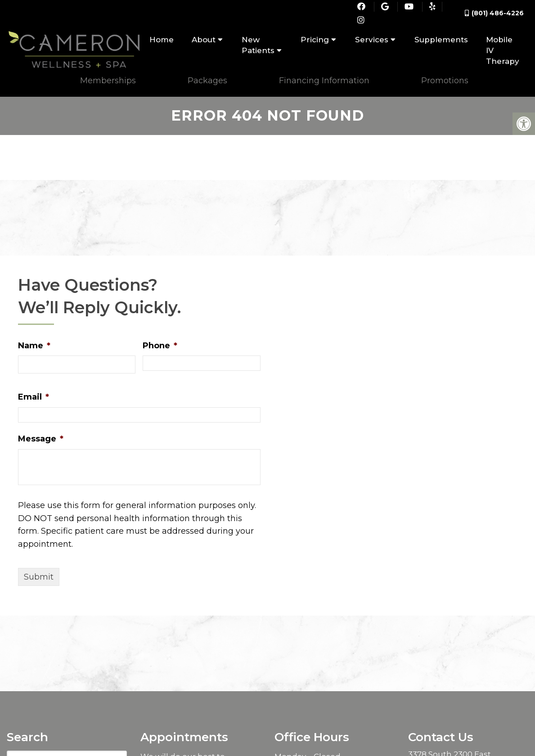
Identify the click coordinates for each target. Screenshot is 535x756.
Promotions (445, 81)
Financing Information (324, 81)
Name (34, 341)
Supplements (441, 40)
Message (41, 434)
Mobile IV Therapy (503, 50)
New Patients (258, 45)
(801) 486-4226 (498, 13)
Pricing (315, 40)
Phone (160, 341)
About (204, 40)
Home (162, 40)
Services (372, 40)
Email (34, 392)
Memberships (108, 81)
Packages (207, 81)
